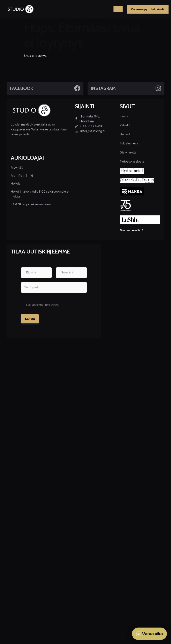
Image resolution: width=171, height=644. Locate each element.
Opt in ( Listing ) (31, 299)
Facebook (21, 88)
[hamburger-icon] (118, 9)
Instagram (103, 88)
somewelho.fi (135, 230)
